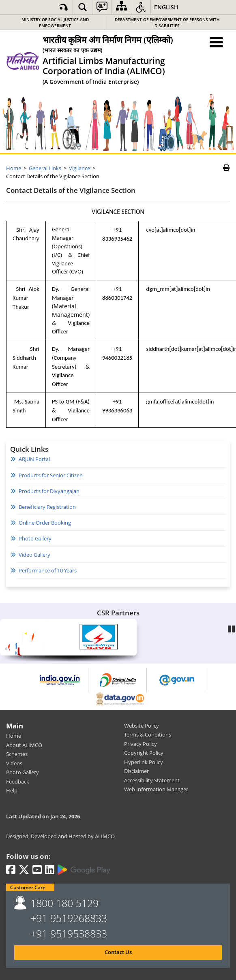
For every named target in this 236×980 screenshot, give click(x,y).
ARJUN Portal (34, 459)
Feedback (18, 781)
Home (14, 736)
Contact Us (118, 952)
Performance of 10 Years (48, 570)
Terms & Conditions (148, 734)
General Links (45, 168)
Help (12, 790)
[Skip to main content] (64, 7)
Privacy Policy (141, 744)
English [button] (166, 7)
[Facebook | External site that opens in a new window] (11, 870)
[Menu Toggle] (216, 42)
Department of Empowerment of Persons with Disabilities (167, 22)
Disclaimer (136, 771)
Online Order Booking (45, 523)
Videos (14, 763)
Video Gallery (34, 555)
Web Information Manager (156, 789)
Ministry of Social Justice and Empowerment (55, 22)
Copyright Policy (144, 753)
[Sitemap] (121, 7)
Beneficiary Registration (47, 507)
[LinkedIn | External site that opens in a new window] (50, 870)
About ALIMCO (24, 745)
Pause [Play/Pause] (232, 628)
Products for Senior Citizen (51, 475)
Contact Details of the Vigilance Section (71, 190)
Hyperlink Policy (144, 762)
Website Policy (142, 726)
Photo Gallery (35, 538)
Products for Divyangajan (49, 491)
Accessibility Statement (152, 780)
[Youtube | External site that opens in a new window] (37, 870)
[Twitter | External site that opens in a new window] (24, 870)
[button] (83, 7)
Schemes (17, 754)
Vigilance (79, 168)
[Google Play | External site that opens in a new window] (84, 870)
